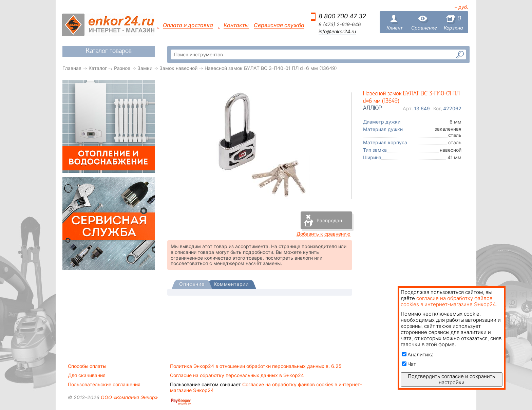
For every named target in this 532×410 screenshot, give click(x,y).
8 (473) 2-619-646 (340, 24)
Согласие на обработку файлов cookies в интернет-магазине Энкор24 (266, 387)
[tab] (192, 285)
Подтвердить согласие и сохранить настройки (451, 379)
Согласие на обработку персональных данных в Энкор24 (237, 375)
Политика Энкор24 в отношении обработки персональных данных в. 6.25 (256, 366)
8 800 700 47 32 (342, 16)
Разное (122, 68)
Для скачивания (87, 375)
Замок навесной (178, 68)
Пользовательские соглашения (104, 385)
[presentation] (192, 285)
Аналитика (418, 355)
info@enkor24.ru (337, 32)
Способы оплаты (87, 366)
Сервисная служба (279, 25)
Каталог (98, 68)
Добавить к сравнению (324, 234)
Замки (145, 68)
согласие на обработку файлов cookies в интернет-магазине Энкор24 (448, 301)
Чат (409, 364)
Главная (72, 68)
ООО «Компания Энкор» (129, 397)
